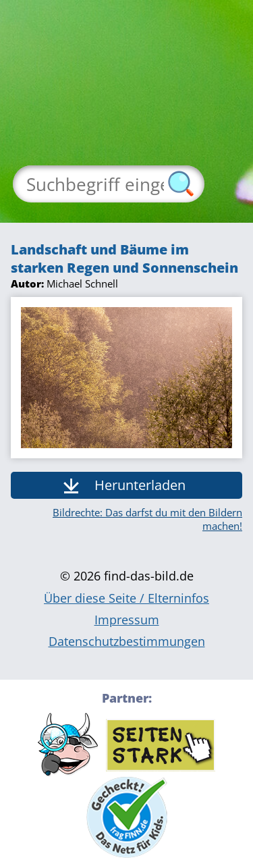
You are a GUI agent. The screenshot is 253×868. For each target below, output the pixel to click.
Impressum (127, 620)
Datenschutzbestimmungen (127, 641)
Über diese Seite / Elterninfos (126, 598)
